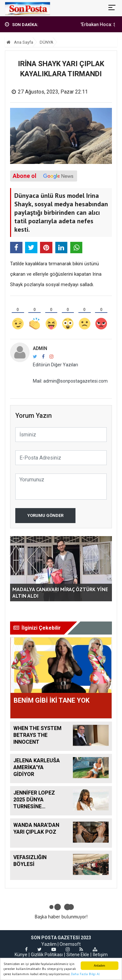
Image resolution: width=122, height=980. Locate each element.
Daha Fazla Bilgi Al (85, 974)
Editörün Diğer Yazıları (55, 365)
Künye (21, 955)
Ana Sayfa (20, 42)
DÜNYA (47, 42)
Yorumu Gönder (45, 515)
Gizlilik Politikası (47, 955)
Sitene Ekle (78, 955)
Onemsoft (70, 944)
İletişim (100, 955)
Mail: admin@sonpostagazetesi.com (70, 381)
